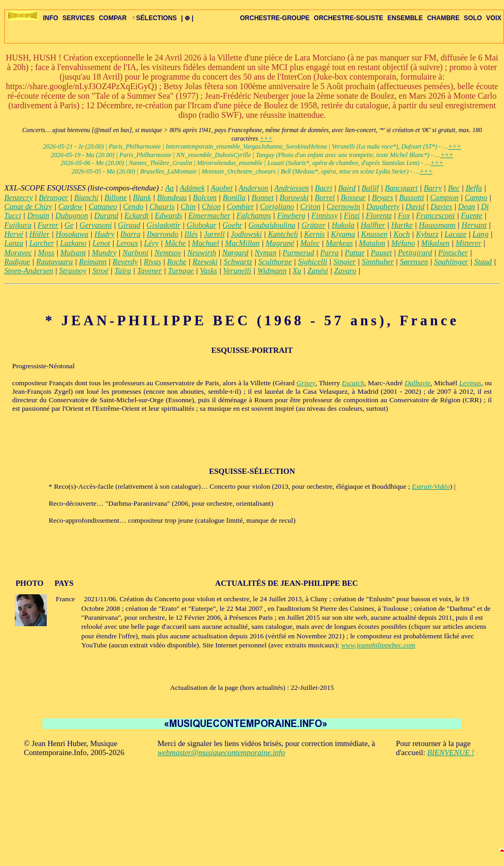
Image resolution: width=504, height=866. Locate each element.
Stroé (100, 271)
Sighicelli (313, 262)
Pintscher (453, 253)
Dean (467, 206)
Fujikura (18, 225)
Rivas (153, 262)
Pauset (381, 253)
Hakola (343, 225)
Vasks (209, 271)
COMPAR (112, 18)
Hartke (402, 225)
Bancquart (402, 188)
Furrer (48, 225)
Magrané (280, 243)
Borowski (294, 197)
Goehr (232, 225)
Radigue (17, 262)
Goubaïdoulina (272, 225)
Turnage (181, 271)
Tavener (149, 271)
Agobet (222, 188)
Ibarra (131, 234)
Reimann (93, 262)
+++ (266, 138)
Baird (347, 188)
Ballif (371, 188)
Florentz (379, 215)
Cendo (133, 206)
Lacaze (456, 234)
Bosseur (353, 197)
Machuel (206, 243)
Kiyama (343, 234)
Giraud (129, 225)
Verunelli (237, 271)
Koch (402, 234)
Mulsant (73, 253)
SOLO (473, 18)
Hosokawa (72, 234)
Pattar (355, 253)
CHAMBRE (443, 18)
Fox (404, 215)
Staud (483, 262)
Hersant (474, 225)
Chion (211, 206)
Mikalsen (436, 243)
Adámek (192, 188)
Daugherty (383, 206)
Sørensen (414, 262)
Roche (177, 262)
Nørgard (235, 253)
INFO (51, 18)
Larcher (42, 243)
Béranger (53, 197)
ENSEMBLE (405, 18)
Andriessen (292, 188)
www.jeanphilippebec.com (378, 645)
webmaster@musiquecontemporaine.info (221, 752)
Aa (169, 188)
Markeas (339, 243)
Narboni (136, 253)
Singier (344, 262)
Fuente (472, 215)
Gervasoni (96, 225)
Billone (116, 197)
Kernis (314, 234)
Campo (476, 197)
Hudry (104, 234)
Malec (310, 243)
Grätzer (314, 225)
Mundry (104, 253)
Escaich (353, 383)
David (415, 206)
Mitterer (468, 243)
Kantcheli (283, 234)
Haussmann (437, 225)
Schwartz (238, 262)
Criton (310, 206)
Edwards (169, 215)
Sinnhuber (378, 262)
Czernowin (343, 206)
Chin (188, 206)
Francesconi (435, 215)
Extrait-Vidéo (431, 486)
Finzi (352, 215)
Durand (107, 215)
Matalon (372, 243)
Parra (329, 253)
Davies (442, 206)
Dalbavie (418, 383)
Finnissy (325, 215)
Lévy (151, 243)
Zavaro (345, 271)
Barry (433, 188)
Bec (454, 188)
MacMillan (242, 243)
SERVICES (79, 18)
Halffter (373, 225)
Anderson (254, 188)
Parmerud (298, 253)
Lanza (14, 243)
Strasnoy (72, 271)
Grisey (306, 383)
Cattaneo (103, 206)
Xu (297, 271)
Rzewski (205, 262)
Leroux (127, 243)
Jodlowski (246, 234)
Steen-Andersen (29, 271)
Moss (46, 253)
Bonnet (263, 197)
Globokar (202, 225)
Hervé (14, 234)
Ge (69, 225)
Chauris (162, 206)
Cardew (71, 206)
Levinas (470, 383)
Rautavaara (54, 262)
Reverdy (125, 262)
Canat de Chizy (28, 206)
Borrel (325, 197)
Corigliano (277, 206)
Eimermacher (210, 215)
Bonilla (234, 197)
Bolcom (205, 197)
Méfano (403, 243)
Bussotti (411, 197)
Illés (191, 234)
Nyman (266, 253)
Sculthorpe (275, 262)
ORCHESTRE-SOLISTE (349, 18)
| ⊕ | (187, 18)
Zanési (318, 271)
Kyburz (427, 234)
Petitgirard (415, 253)
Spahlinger (451, 262)
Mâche (175, 243)
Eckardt (137, 215)
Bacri (323, 188)
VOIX (494, 18)
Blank (142, 197)
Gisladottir (163, 225)
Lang (481, 234)
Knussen (375, 234)
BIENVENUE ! (450, 752)
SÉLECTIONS (154, 18)
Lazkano (73, 243)
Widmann (272, 271)
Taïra (123, 271)
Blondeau (172, 197)
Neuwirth (202, 253)
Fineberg (291, 215)
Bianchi (86, 197)
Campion (445, 197)
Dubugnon (72, 215)
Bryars (383, 197)
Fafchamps (254, 215)
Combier (240, 206)
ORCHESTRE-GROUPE (275, 18)
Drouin (38, 215)
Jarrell (214, 234)
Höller (39, 234)
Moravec (18, 253)
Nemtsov (168, 253)
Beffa (474, 188)
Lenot (101, 243)
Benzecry (19, 197)
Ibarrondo (163, 234)
